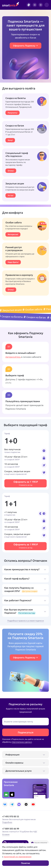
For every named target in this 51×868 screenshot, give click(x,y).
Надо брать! (13, 262)
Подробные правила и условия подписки (26, 621)
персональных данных (22, 742)
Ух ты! (11, 195)
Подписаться (26, 732)
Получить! (13, 113)
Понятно (26, 863)
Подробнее (7, 822)
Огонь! (11, 171)
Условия (6, 834)
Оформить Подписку (26, 46)
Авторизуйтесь (13, 357)
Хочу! (10, 140)
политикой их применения (18, 857)
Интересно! (13, 234)
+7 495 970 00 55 (11, 816)
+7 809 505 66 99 (11, 829)
